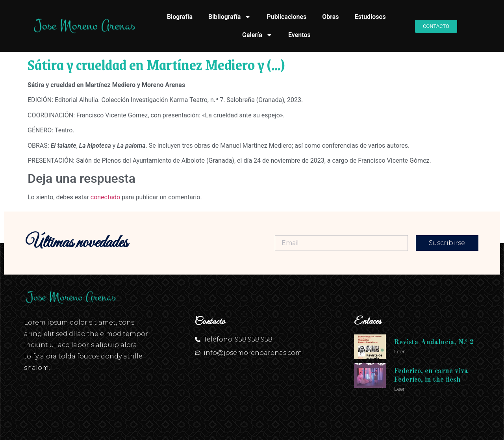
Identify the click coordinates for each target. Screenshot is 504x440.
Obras (330, 17)
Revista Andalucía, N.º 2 (434, 342)
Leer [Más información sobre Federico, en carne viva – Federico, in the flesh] (399, 389)
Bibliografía (230, 17)
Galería (257, 35)
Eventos (299, 35)
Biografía (180, 17)
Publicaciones (286, 17)
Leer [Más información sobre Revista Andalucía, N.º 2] (399, 351)
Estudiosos (370, 17)
